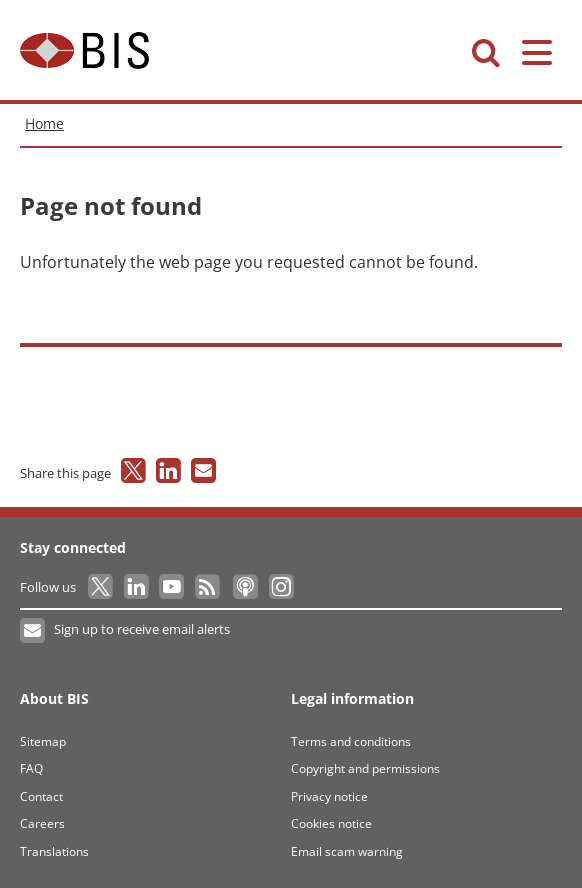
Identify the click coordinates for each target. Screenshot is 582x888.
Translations (54, 851)
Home (44, 123)
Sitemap (43, 741)
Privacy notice (329, 796)
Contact (41, 796)
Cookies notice (331, 823)
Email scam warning (347, 851)
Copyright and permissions (365, 768)
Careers (42, 823)
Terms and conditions (351, 741)
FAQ (31, 768)
